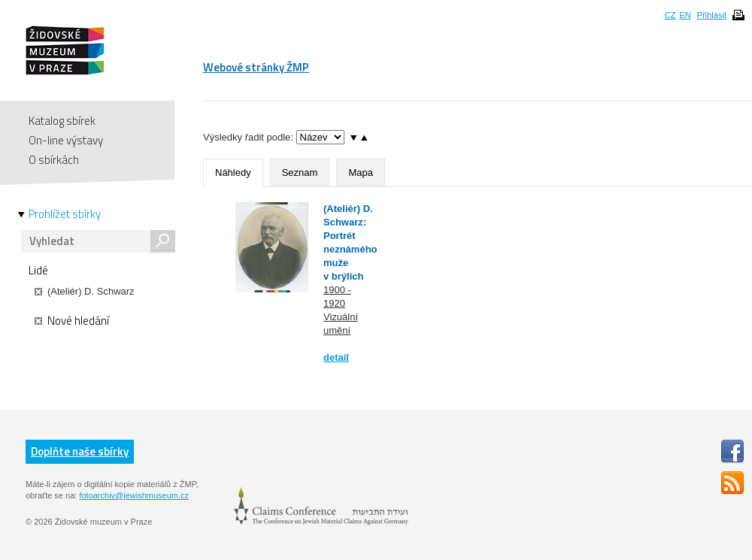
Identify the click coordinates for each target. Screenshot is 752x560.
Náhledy (233, 173)
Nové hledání (72, 321)
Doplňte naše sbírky (80, 451)
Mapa (361, 173)
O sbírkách (54, 160)
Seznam (300, 173)
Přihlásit (712, 15)
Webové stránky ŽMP (256, 67)
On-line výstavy (66, 140)
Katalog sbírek (62, 121)
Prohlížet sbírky (65, 214)
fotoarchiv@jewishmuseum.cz (134, 495)
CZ (670, 15)
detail (336, 357)
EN (685, 15)
